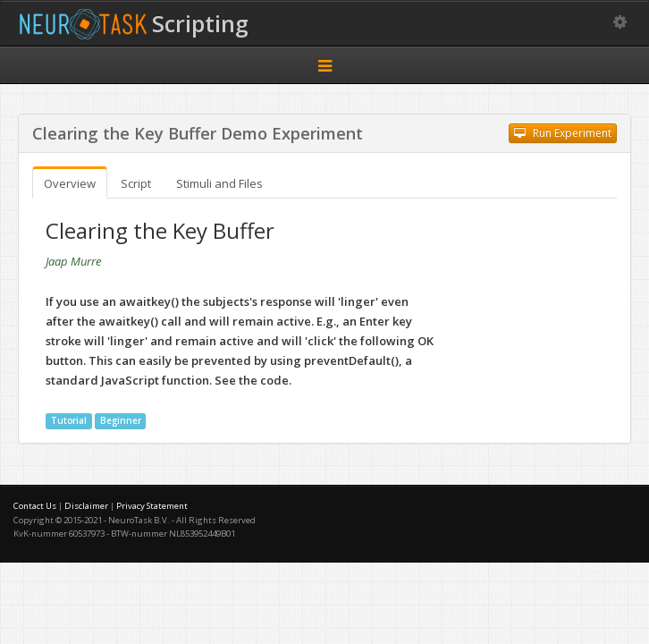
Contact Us (35, 506)
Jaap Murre (73, 261)
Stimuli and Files (219, 183)
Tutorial (69, 421)
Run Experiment (563, 133)
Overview (70, 183)
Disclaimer (86, 506)
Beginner (121, 421)
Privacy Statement (152, 506)
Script (136, 183)
